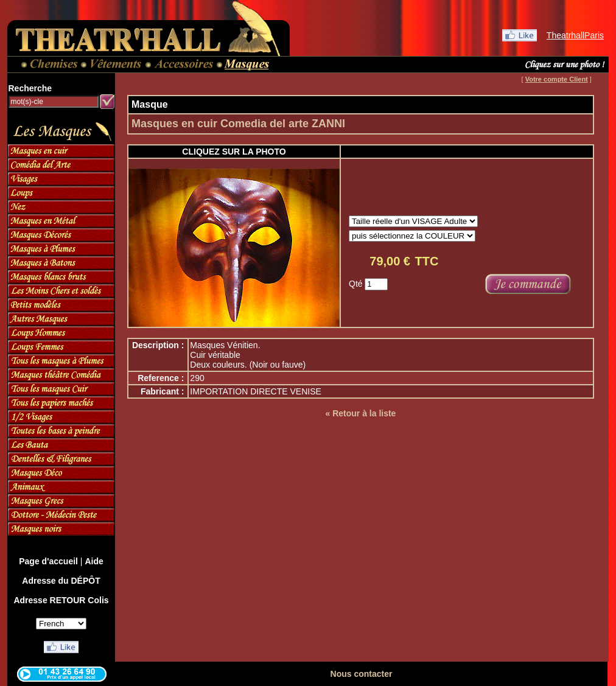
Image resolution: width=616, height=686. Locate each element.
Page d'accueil (48, 561)
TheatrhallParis (575, 35)
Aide (94, 561)
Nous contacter (362, 674)
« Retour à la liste (360, 413)
